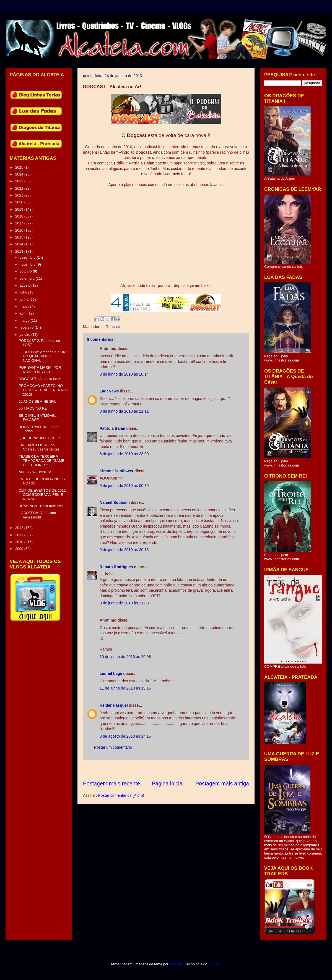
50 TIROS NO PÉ (33, 408)
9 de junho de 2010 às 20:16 (124, 550)
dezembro (28, 257)
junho (24, 299)
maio (24, 306)
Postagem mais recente (111, 784)
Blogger (214, 964)
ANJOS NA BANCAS (35, 472)
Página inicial (168, 784)
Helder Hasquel (114, 705)
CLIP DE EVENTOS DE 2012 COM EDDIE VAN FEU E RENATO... (42, 495)
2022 (20, 188)
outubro (26, 271)
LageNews (109, 391)
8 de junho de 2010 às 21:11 (124, 411)
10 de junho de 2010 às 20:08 (125, 657)
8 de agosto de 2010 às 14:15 (125, 736)
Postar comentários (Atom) (121, 795)
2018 (20, 216)
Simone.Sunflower (116, 471)
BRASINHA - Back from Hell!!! (42, 506)
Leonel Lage (111, 674)
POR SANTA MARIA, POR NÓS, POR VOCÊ (40, 370)
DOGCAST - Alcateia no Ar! (41, 379)
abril (24, 313)
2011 (20, 535)
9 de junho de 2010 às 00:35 (124, 486)
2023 (20, 181)
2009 (20, 549)
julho (24, 292)
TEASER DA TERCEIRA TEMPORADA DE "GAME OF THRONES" (41, 461)
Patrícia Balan (112, 428)
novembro (28, 264)
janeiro (26, 335)
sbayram (176, 964)
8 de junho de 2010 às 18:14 (124, 374)
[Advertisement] (184, 770)
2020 (20, 202)
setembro (28, 278)
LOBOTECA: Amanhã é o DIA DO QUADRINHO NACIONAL (42, 356)
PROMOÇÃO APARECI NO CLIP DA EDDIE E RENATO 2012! (43, 390)
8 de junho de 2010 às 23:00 (124, 454)
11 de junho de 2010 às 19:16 (125, 688)
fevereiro (27, 327)
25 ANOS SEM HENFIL (37, 401)
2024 (20, 174)
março (25, 320)
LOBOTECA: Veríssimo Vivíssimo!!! (37, 515)
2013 (20, 251)
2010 (20, 542)
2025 (20, 167)
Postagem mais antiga (222, 784)
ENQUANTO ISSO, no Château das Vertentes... (40, 447)
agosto (26, 285)
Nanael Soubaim (115, 502)
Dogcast (113, 327)
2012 (20, 528)
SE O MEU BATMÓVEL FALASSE (37, 418)
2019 (20, 209)
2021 (20, 195)
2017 (20, 223)
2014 (20, 244)
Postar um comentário (113, 747)
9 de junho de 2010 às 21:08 (124, 603)
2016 (20, 230)
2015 (20, 237)
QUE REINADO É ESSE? (39, 438)
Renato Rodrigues (116, 567)
